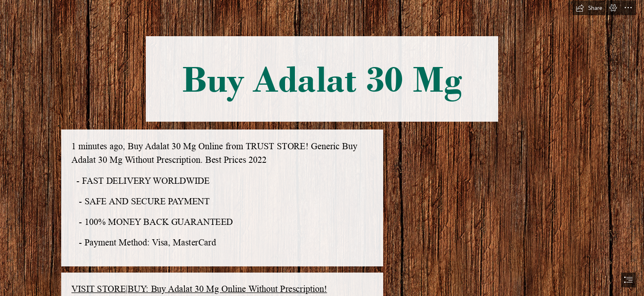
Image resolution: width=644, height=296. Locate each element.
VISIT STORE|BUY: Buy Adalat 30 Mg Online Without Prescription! (199, 289)
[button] (589, 8)
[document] (322, 148)
